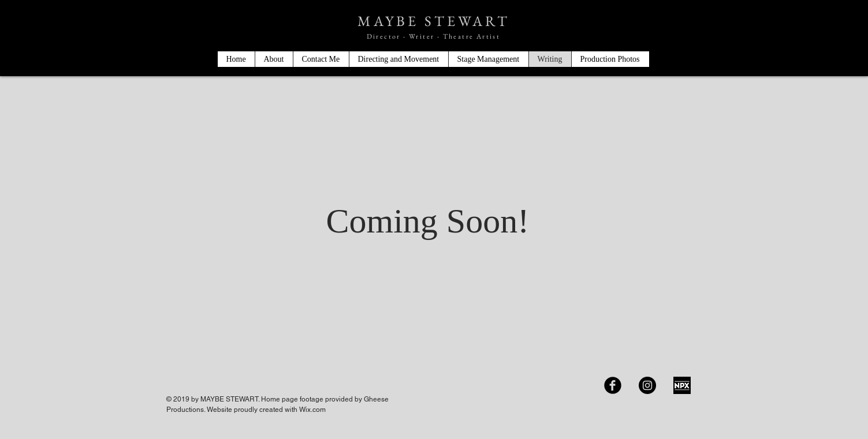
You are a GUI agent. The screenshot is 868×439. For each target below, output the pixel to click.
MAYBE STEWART (434, 21)
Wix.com (312, 410)
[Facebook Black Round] (613, 385)
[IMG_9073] (682, 385)
